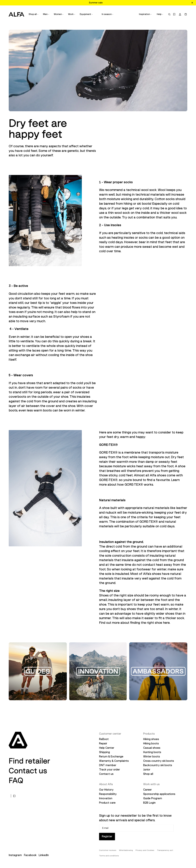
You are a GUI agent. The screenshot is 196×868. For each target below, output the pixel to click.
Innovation (106, 798)
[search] (169, 14)
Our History (106, 790)
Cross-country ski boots (159, 761)
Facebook (30, 855)
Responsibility (108, 794)
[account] (180, 14)
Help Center (107, 748)
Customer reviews (108, 850)
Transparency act (165, 850)
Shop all (34, 14)
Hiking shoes (151, 739)
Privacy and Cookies (145, 850)
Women (59, 14)
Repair (103, 743)
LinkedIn (44, 855)
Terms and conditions (109, 856)
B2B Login (149, 803)
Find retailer (29, 761)
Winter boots (152, 756)
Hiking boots (151, 743)
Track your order (110, 770)
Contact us (28, 771)
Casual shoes (152, 748)
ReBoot (104, 739)
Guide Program (153, 798)
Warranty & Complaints (114, 761)
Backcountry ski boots (158, 765)
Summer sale (96, 3)
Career (147, 790)
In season (108, 14)
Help (160, 14)
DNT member (108, 765)
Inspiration (145, 14)
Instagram (15, 855)
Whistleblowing (126, 850)
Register (107, 837)
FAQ (16, 781)
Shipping (104, 752)
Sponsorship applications (159, 794)
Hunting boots (152, 752)
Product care (107, 803)
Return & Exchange (111, 756)
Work (72, 14)
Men (46, 14)
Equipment (86, 14)
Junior (147, 770)
